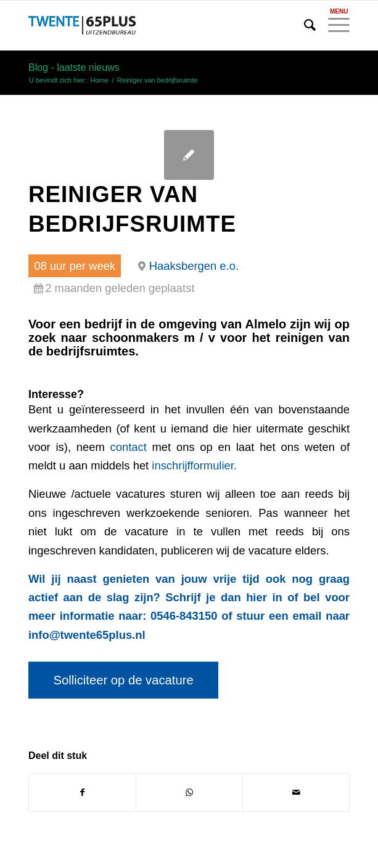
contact (129, 447)
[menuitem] (304, 25)
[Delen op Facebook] (82, 793)
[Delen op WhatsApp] (189, 793)
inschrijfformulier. (194, 465)
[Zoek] (304, 25)
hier (257, 597)
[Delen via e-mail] (296, 793)
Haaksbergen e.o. (194, 266)
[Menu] (333, 25)
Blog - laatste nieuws (74, 67)
